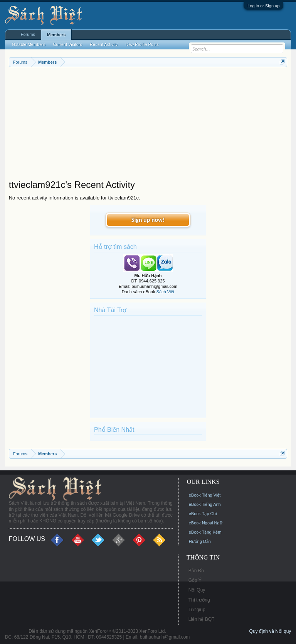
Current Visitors (68, 44)
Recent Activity (104, 44)
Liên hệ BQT (202, 619)
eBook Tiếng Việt (205, 495)
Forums (28, 34)
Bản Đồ (196, 571)
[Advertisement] (148, 125)
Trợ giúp (197, 610)
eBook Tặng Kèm (205, 532)
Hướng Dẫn (200, 541)
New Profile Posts (142, 44)
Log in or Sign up (263, 6)
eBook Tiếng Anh (205, 504)
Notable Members (29, 44)
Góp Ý (195, 580)
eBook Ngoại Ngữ (206, 523)
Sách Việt (166, 292)
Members (56, 35)
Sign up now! (148, 220)
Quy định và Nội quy (270, 631)
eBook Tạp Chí (203, 514)
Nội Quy (197, 590)
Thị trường (199, 600)
